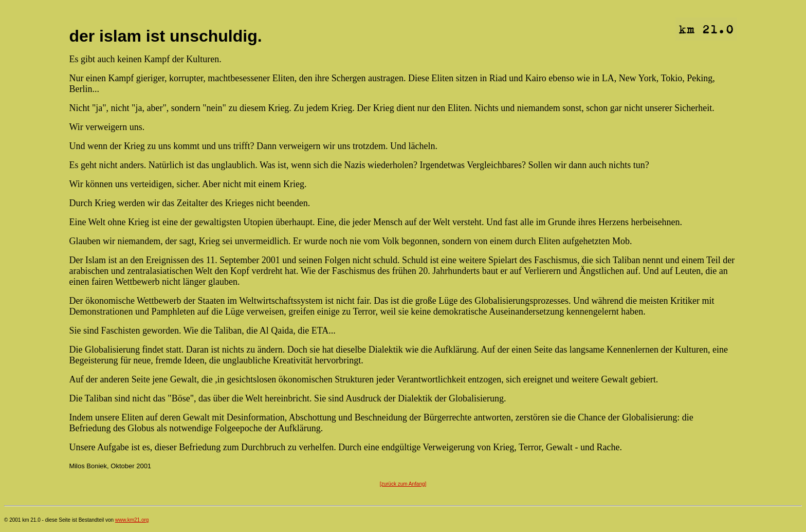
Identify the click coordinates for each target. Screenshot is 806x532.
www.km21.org (132, 520)
